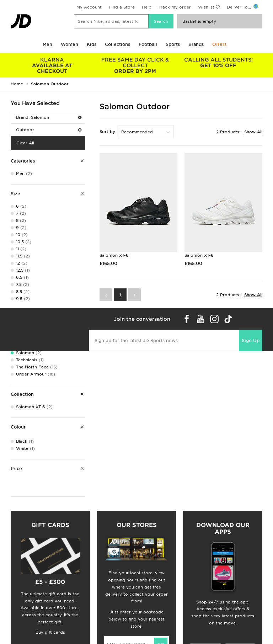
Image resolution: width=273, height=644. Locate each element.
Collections (117, 44)
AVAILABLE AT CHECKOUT (52, 65)
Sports (173, 44)
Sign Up (251, 340)
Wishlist (206, 7)
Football (148, 44)
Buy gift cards (50, 632)
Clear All (25, 143)
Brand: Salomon (49, 117)
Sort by (107, 132)
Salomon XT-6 (114, 255)
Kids (92, 44)
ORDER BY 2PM (135, 65)
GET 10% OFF (218, 63)
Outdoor (49, 130)
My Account (89, 7)
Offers (219, 44)
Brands (196, 44)
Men (47, 44)
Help (147, 7)
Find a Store (122, 7)
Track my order (175, 7)
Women (69, 44)
